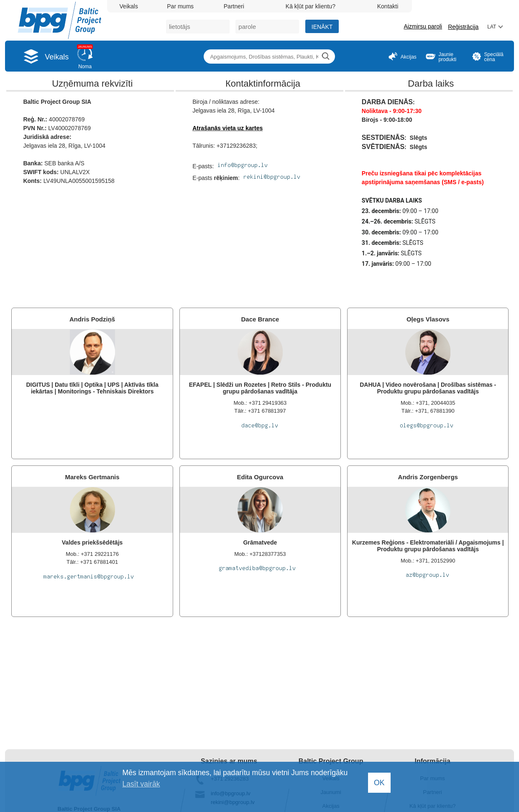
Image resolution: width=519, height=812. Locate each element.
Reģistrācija (463, 27)
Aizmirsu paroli (423, 26)
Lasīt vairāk (141, 784)
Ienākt (322, 27)
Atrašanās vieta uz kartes (228, 128)
